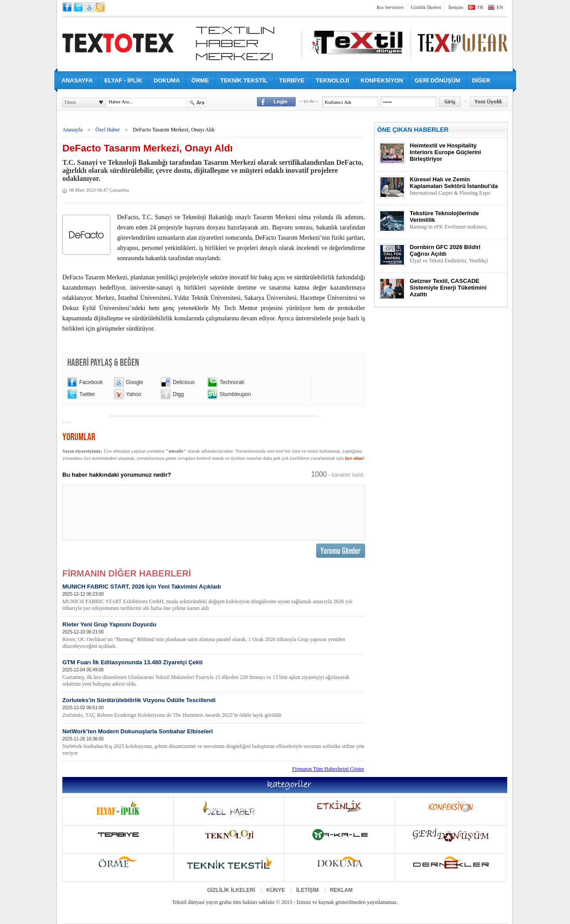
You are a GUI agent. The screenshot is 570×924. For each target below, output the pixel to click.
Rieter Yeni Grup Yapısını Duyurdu (213, 635)
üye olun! (354, 458)
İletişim (456, 7)
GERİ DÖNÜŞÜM (438, 80)
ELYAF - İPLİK (123, 80)
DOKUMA (167, 80)
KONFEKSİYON (382, 80)
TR (480, 7)
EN (500, 7)
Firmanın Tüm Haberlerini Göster (328, 769)
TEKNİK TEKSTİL (244, 80)
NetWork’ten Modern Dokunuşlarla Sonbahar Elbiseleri (213, 742)
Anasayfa (72, 130)
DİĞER (481, 80)
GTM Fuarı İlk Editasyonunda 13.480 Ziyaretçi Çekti (213, 673)
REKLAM (341, 890)
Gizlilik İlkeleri (426, 7)
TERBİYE (292, 80)
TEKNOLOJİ (332, 80)
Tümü (70, 102)
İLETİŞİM (307, 890)
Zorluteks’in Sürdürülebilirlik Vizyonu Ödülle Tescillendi (213, 708)
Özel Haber (108, 130)
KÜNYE (276, 890)
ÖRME (200, 80)
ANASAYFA (77, 80)
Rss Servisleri (390, 7)
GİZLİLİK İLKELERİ (231, 890)
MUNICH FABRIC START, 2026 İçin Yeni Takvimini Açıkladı (213, 597)
